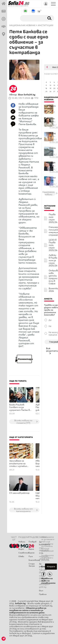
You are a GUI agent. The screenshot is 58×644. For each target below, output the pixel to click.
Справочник (24, 553)
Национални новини (22, 25)
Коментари (24, 359)
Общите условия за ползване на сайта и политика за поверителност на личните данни (28, 610)
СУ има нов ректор (19, 493)
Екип (41, 591)
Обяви (21, 556)
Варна (31, 549)
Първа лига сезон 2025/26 (53, 218)
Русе (31, 556)
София (31, 545)
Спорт (21, 545)
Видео (21, 549)
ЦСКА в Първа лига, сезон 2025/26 (53, 245)
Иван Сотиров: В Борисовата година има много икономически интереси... (53, 120)
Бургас (32, 553)
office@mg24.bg (44, 586)
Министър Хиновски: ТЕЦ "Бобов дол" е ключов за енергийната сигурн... (53, 179)
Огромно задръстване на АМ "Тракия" (53, 149)
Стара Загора (32, 565)
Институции (46, 25)
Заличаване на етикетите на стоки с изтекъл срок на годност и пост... (53, 107)
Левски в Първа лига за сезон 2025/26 (53, 260)
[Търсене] (32, 18)
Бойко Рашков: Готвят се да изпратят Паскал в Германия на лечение (20, 408)
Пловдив (32, 542)
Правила (43, 594)
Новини (22, 542)
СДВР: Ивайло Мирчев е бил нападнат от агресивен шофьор (53, 164)
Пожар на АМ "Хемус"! (53, 135)
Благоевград (34, 560)
